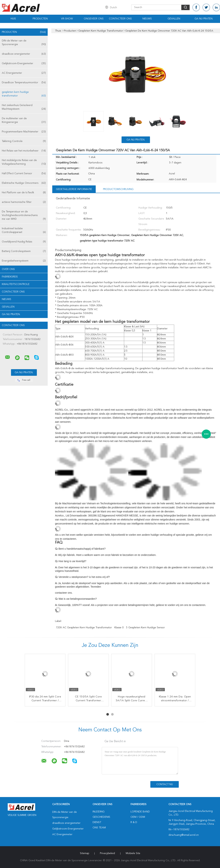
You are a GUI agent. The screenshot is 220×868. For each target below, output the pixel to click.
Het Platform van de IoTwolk (24, 193)
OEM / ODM (138, 817)
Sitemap (85, 853)
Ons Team (99, 828)
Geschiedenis (101, 817)
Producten (40, 19)
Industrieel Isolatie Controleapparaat (24, 231)
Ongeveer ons (94, 19)
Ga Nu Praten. (204, 19)
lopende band (140, 812)
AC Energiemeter (24, 73)
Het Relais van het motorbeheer (24, 151)
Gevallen (174, 19)
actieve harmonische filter (24, 202)
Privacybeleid (107, 853)
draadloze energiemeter (24, 54)
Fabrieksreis (10, 277)
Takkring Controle (24, 141)
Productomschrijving (118, 189)
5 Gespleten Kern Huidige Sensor (145, 628)
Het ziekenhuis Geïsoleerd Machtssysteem (24, 107)
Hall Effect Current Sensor (24, 173)
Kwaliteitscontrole (16, 284)
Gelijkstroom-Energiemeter (24, 63)
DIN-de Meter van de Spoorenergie (24, 43)
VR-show (67, 19)
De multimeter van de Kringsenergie (24, 121)
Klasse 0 (119, 628)
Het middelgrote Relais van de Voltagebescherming (24, 162)
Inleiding (99, 812)
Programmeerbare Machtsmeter (24, 132)
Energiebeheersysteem (24, 261)
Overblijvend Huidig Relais (24, 242)
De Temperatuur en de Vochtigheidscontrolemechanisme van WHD (24, 216)
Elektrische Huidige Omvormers (24, 183)
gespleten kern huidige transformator (24, 94)
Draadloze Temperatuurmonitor (24, 83)
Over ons (8, 269)
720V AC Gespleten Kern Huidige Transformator (84, 628)
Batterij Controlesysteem (24, 251)
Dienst (97, 822)
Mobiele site (133, 853)
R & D (134, 822)
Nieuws (147, 19)
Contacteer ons (120, 19)
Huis (13, 19)
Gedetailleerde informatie (74, 189)
